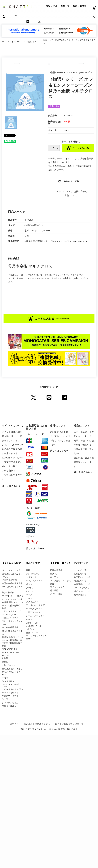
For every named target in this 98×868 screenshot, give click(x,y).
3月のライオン (9, 665)
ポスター (30, 584)
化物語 (5, 658)
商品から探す (33, 563)
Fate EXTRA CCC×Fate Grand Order (11, 684)
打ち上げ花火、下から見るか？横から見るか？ (12, 672)
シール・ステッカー (35, 616)
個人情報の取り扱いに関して (69, 724)
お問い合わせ (80, 595)
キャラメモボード (34, 609)
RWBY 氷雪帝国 (9, 580)
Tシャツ (30, 591)
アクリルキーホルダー (36, 605)
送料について (80, 574)
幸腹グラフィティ (10, 696)
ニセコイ (6, 678)
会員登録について (82, 584)
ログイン (54, 574)
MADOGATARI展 (10, 649)
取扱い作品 (52, 6)
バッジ (29, 619)
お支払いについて (82, 577)
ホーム (5, 42)
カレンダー (31, 629)
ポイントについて (82, 591)
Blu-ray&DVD (33, 574)
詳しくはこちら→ (11, 486)
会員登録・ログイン (61, 563)
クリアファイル (33, 612)
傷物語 (5, 662)
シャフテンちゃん (10, 703)
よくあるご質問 (81, 570)
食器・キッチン (33, 633)
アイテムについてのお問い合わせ (71, 191)
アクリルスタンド (34, 602)
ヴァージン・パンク (11, 570)
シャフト (6, 699)
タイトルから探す (17, 42)
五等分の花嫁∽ (9, 706)
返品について (71, 195)
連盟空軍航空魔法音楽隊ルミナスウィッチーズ (12, 586)
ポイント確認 (56, 594)
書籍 (28, 570)
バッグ (29, 595)
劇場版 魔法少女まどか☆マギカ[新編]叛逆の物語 (13, 605)
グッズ (29, 598)
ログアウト (55, 577)
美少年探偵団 (8, 592)
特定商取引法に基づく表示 (37, 724)
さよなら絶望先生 (10, 627)
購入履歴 (54, 590)
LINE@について (82, 588)
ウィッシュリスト (58, 587)
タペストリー (32, 577)
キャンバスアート (34, 581)
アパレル (30, 588)
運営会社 (14, 724)
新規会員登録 (80, 6)
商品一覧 (65, 6)
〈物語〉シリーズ (33, 42)
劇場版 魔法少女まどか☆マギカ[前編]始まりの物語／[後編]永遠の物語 (13, 641)
